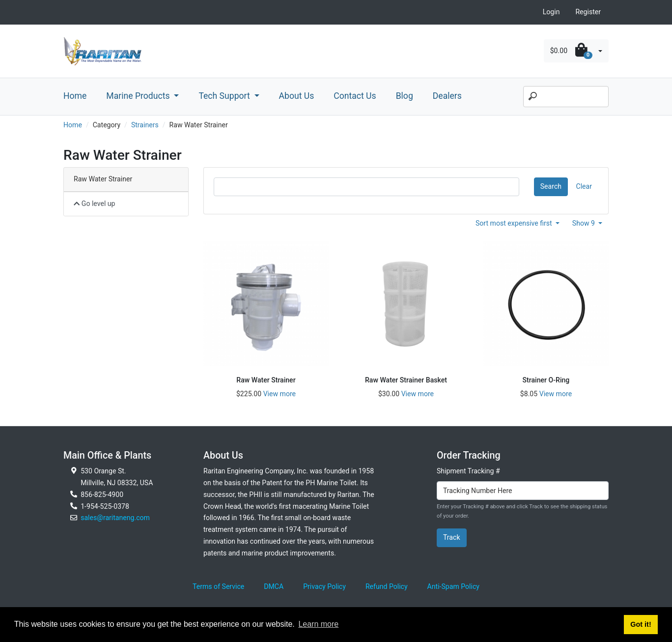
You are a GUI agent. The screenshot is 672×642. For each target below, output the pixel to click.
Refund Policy (387, 586)
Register (588, 12)
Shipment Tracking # (468, 471)
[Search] (566, 97)
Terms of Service (218, 586)
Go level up (95, 204)
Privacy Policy (324, 586)
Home (75, 96)
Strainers (145, 125)
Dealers (447, 96)
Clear (584, 186)
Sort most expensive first (515, 223)
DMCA (274, 586)
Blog (405, 96)
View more (280, 394)
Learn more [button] (318, 624)
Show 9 (585, 223)
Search (551, 186)
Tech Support (225, 96)
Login (551, 12)
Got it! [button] (641, 624)
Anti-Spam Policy (453, 586)
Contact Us (355, 96)
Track (452, 537)
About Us (297, 96)
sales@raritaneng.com (115, 518)
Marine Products (139, 96)
